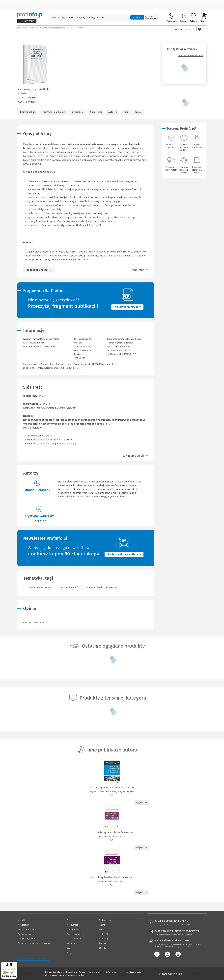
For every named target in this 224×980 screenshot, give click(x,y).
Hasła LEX (103, 934)
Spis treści (96, 112)
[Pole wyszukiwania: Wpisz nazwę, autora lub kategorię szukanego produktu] (89, 17)
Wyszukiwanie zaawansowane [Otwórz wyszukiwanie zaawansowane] (152, 18)
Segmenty (103, 939)
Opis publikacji (28, 112)
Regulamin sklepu (27, 934)
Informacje (78, 112)
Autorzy (113, 112)
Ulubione (193, 18)
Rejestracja (172, 18)
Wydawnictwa (105, 920)
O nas (69, 920)
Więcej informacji (26, 102)
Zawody (102, 948)
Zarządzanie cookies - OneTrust (33, 958)
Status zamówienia (27, 929)
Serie (101, 929)
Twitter (200, 29)
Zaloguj (183, 18)
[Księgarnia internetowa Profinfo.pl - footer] (27, 974)
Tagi (126, 112)
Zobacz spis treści (37, 270)
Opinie (138, 112)
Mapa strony (73, 943)
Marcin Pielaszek (37, 490)
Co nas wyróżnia (74, 939)
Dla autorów (72, 929)
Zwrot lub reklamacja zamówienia (34, 943)
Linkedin (205, 29)
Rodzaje (103, 943)
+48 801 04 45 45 (73, 368)
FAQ (68, 948)
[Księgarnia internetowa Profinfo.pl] (31, 15)
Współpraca (72, 925)
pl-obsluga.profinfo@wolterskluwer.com (43, 368)
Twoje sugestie (74, 934)
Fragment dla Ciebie (54, 112)
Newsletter (23, 925)
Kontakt (21, 920)
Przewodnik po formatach (191, 56)
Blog (69, 952)
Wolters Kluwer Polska (45, 347)
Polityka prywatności (28, 939)
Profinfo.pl (33, 28)
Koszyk (204, 18)
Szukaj (137, 18)
